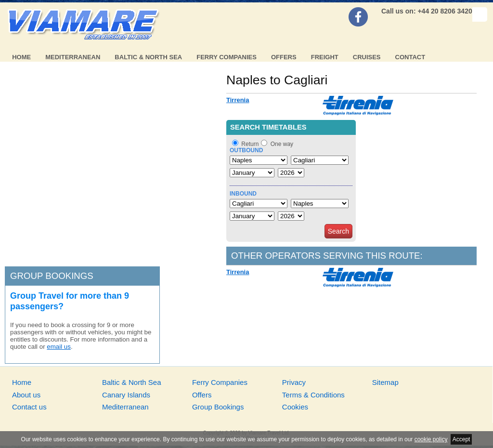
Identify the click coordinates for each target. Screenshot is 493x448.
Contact (410, 57)
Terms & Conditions (313, 395)
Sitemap (385, 382)
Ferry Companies (227, 57)
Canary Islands (126, 395)
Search (338, 231)
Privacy (294, 382)
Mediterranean (73, 57)
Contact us (29, 407)
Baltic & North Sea (148, 57)
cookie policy (431, 439)
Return (250, 144)
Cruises (367, 57)
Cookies (295, 407)
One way (282, 144)
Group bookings (52, 276)
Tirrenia (238, 100)
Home (21, 57)
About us (26, 395)
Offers (284, 57)
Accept (461, 439)
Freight (325, 57)
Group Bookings (218, 407)
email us (59, 347)
